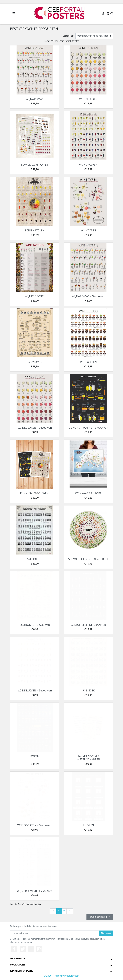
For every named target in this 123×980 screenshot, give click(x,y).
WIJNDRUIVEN (88, 165)
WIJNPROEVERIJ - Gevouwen (35, 891)
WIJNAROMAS (35, 99)
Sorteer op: (68, 36)
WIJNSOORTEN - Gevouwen (35, 825)
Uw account (18, 965)
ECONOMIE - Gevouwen (35, 625)
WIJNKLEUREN (88, 99)
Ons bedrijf (17, 959)
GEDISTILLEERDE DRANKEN (88, 625)
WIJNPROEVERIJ (35, 296)
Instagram (39, 949)
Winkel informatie (22, 971)
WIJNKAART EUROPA (88, 493)
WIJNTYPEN (88, 230)
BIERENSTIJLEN (35, 230)
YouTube (31, 949)
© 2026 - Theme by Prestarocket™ (61, 976)
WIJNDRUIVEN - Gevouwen (35, 690)
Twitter (23, 949)
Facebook (14, 949)
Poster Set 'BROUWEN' (35, 493)
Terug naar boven (100, 917)
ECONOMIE (35, 362)
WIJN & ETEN (88, 362)
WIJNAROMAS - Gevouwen (88, 296)
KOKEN (35, 756)
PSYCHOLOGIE (35, 559)
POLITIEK (88, 690)
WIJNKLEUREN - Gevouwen (35, 428)
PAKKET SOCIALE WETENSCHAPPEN (88, 758)
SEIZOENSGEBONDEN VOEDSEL (88, 559)
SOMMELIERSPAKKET (35, 165)
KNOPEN (88, 825)
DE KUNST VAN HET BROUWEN (88, 428)
